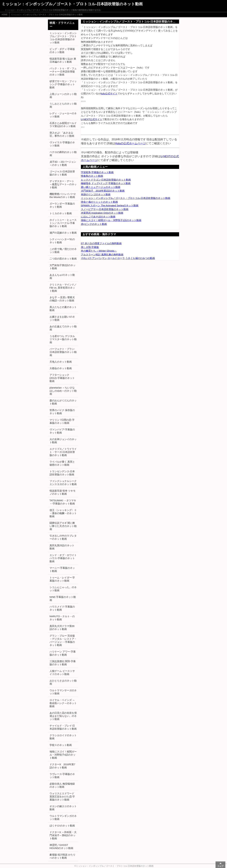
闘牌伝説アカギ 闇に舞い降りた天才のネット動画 (63, 526)
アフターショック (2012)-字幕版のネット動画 (62, 378)
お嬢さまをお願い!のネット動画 (62, 318)
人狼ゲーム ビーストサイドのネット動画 (62, 673)
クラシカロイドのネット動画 (63, 737)
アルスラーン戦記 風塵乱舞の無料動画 (102, 255)
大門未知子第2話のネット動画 (63, 267)
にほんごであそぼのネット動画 (98, 217)
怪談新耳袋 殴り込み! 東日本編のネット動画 (63, 60)
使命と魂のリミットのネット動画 (99, 202)
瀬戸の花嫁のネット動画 (63, 233)
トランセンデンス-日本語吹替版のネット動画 (62, 473)
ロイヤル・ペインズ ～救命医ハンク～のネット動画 (63, 703)
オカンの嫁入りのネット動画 (63, 808)
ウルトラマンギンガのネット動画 (63, 817)
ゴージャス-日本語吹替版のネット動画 (62, 173)
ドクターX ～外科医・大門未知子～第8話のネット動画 (63, 835)
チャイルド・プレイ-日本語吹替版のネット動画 (63, 727)
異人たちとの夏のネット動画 (63, 309)
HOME (5, 15)
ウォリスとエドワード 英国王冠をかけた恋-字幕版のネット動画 (62, 797)
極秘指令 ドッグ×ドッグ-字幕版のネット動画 (106, 183)
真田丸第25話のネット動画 (62, 547)
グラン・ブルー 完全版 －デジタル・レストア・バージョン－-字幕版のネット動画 (63, 640)
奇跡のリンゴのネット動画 (96, 194)
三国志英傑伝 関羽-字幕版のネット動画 (63, 663)
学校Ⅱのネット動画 (61, 745)
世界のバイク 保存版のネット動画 (62, 412)
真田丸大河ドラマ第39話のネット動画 (62, 628)
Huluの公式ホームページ (130, 143)
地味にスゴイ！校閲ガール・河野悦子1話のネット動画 (111, 220)
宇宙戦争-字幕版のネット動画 (97, 172)
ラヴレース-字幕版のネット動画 (62, 776)
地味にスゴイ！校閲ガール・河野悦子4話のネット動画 (63, 755)
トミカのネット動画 (61, 213)
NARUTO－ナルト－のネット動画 (62, 618)
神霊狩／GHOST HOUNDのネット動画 (61, 846)
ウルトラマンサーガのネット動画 (63, 692)
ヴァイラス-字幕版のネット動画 (62, 144)
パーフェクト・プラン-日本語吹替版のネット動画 (63, 352)
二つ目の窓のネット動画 (63, 259)
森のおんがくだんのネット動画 (63, 402)
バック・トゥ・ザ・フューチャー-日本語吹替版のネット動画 (63, 71)
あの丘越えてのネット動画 (63, 328)
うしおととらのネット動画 (63, 105)
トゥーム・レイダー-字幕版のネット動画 (62, 579)
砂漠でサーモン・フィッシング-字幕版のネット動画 (63, 84)
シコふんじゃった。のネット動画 (63, 589)
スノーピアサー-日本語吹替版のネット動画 (105, 209)
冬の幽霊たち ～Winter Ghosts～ (99, 251)
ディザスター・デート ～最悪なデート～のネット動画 (63, 184)
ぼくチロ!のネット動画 (62, 826)
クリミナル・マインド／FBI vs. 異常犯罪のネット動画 (63, 288)
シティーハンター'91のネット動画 (62, 241)
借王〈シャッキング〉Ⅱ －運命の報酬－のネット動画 (63, 513)
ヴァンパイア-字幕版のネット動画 (62, 431)
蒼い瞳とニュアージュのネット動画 (101, 187)
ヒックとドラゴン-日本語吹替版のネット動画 (106, 180)
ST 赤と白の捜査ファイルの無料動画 (101, 243)
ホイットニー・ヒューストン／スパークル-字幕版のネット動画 (63, 223)
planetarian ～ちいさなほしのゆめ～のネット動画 (63, 391)
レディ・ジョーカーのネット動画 (63, 115)
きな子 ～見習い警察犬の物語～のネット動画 (62, 299)
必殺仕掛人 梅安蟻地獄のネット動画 (62, 785)
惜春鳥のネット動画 (92, 176)
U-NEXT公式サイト (92, 119)
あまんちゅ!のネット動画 (62, 276)
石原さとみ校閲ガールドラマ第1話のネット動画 (63, 125)
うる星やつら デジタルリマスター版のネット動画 (63, 339)
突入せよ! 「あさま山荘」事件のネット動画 (62, 134)
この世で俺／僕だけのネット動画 (63, 250)
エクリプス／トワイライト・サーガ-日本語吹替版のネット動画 (63, 452)
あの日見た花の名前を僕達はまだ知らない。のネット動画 (63, 716)
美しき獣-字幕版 (90, 247)
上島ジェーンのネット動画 (63, 96)
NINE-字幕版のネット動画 (63, 598)
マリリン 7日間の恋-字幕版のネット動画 (62, 421)
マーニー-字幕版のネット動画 (62, 569)
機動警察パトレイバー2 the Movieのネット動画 (63, 195)
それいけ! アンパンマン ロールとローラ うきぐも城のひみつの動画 (118, 258)
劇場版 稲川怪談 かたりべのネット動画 (63, 856)
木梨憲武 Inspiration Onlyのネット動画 (102, 213)
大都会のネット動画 (61, 368)
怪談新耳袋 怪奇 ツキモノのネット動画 (63, 492)
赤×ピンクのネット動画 (94, 224)
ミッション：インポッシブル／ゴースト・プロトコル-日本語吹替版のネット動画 (47, 15)
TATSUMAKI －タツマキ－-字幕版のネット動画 (63, 502)
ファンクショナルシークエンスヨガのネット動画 (63, 483)
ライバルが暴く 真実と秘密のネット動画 (62, 463)
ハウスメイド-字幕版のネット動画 (62, 608)
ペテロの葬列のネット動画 (63, 154)
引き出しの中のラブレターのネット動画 (63, 537)
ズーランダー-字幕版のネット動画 (62, 205)
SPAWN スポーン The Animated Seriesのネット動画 (110, 205)
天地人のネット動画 (61, 362)
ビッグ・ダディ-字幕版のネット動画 (62, 51)
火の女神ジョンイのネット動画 (63, 441)
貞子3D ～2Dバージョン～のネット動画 (63, 163)
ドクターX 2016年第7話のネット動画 (62, 766)
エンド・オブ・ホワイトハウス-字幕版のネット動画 (63, 558)
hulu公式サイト (109, 93)
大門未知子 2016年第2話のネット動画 (103, 191)
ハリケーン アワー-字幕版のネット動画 (63, 653)
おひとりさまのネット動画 (63, 682)
